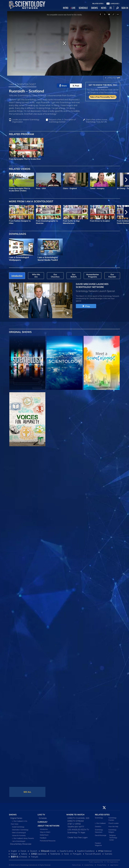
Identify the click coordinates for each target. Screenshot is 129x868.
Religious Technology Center (113, 838)
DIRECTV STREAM (76, 821)
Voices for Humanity (19, 835)
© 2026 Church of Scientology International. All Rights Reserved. (30, 865)
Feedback (43, 838)
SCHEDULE (83, 8)
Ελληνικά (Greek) (48, 851)
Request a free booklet (62, 121)
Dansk (23, 851)
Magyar (14, 854)
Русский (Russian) (93, 854)
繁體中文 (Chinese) (19, 857)
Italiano (24, 854)
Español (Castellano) (86, 851)
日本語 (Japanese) (39, 854)
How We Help (113, 826)
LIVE (74, 8)
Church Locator (114, 823)
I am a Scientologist (19, 841)
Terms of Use (76, 865)
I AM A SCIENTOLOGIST (22, 84)
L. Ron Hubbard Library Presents (23, 838)
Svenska (108, 854)
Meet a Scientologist (19, 833)
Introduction (44, 829)
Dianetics (98, 826)
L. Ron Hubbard (100, 823)
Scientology (99, 818)
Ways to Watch (45, 832)
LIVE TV (41, 815)
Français (35, 857)
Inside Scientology (18, 827)
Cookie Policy (89, 865)
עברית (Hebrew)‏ (105, 851)
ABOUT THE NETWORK (49, 826)
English (14, 851)
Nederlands (55, 854)
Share (63, 86)
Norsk (66, 854)
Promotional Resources (48, 841)
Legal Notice (114, 865)
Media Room (44, 835)
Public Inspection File (96, 862)
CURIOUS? (42, 822)
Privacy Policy (102, 865)
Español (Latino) (67, 851)
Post (76, 86)
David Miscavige (101, 835)
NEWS (104, 8)
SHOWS (94, 8)
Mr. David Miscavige (94, 298)
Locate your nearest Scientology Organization (26, 121)
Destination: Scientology (20, 830)
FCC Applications (112, 862)
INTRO (66, 8)
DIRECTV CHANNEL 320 (78, 818)
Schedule (43, 818)
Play (86, 306)
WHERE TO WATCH (75, 815)
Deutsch (34, 851)
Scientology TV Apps (76, 832)
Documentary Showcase (21, 844)
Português (77, 854)
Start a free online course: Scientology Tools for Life (97, 121)
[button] (126, 180)
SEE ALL (27, 792)
